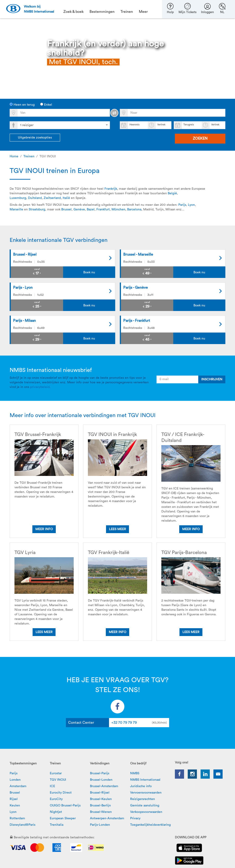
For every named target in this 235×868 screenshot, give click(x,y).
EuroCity (56, 799)
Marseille (16, 209)
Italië (66, 198)
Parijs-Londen (100, 825)
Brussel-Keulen (101, 799)
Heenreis (134, 125)
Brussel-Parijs (100, 773)
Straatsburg (37, 209)
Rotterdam (17, 818)
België (172, 193)
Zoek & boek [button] (73, 12)
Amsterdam (18, 786)
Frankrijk (111, 189)
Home (14, 156)
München (118, 209)
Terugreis (189, 125)
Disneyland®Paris (22, 825)
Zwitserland (52, 198)
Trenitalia (57, 825)
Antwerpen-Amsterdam (107, 818)
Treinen (29, 156)
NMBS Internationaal (145, 780)
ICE (52, 786)
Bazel (91, 209)
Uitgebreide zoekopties (35, 138)
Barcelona (134, 209)
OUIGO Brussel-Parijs (65, 806)
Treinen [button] (127, 12)
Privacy (135, 818)
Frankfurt (103, 209)
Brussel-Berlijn (100, 806)
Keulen (15, 806)
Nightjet (56, 812)
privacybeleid (40, 387)
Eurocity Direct (61, 793)
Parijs (182, 205)
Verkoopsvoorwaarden (146, 812)
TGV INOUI (58, 780)
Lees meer (117, 529)
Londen (15, 780)
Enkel (46, 105)
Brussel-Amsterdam (104, 786)
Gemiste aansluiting (145, 806)
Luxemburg (18, 198)
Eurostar (56, 773)
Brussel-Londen (101, 780)
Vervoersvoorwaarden (146, 793)
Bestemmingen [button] (102, 12)
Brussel (66, 209)
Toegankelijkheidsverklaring (150, 825)
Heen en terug (22, 105)
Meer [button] (143, 12)
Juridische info (141, 786)
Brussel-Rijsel (100, 793)
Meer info (44, 529)
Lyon (191, 205)
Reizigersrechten (143, 799)
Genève (79, 209)
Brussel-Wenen (101, 812)
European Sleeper (63, 818)
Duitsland (35, 198)
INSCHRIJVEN (212, 379)
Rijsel (14, 799)
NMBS (135, 773)
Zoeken (200, 139)
